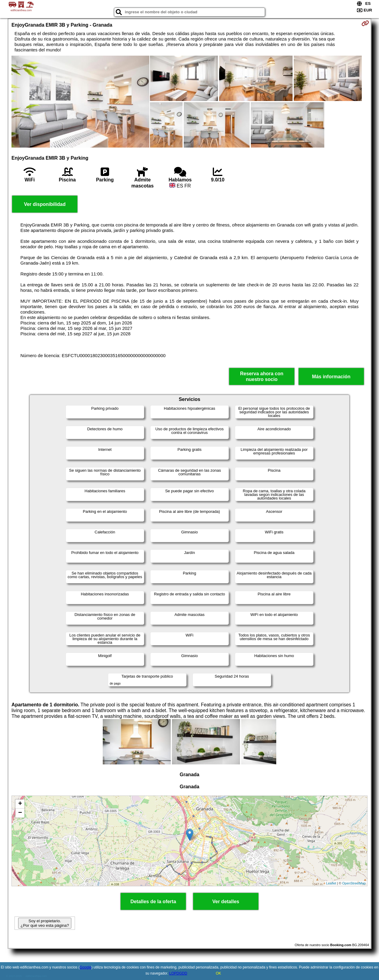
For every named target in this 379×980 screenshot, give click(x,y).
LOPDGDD (178, 973)
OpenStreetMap (354, 883)
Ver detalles (226, 902)
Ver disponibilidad (45, 204)
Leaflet (331, 883)
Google (85, 967)
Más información (331, 377)
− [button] (20, 813)
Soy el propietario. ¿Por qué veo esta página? (45, 923)
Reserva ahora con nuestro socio (262, 376)
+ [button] (20, 804)
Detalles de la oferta (153, 902)
